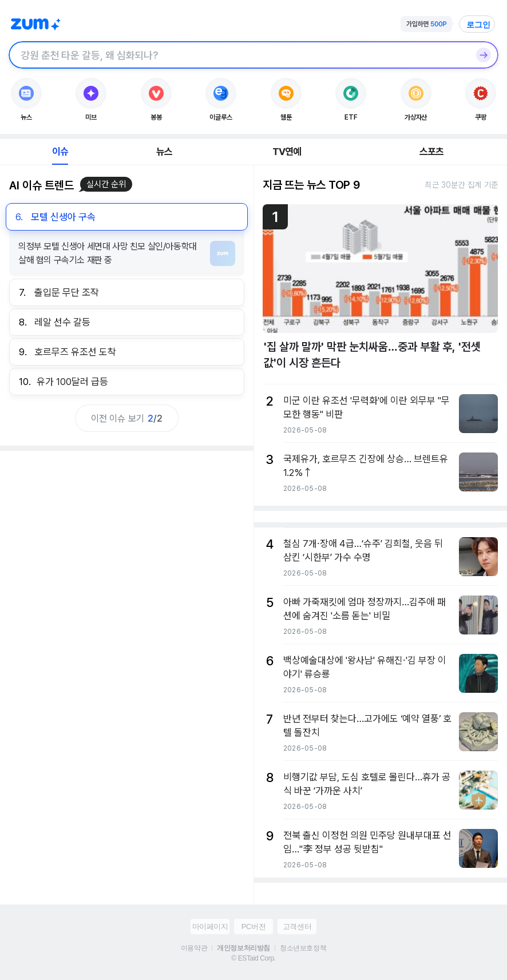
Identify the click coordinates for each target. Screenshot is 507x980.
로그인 (478, 25)
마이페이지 (210, 927)
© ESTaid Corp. (253, 958)
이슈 (60, 152)
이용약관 (194, 948)
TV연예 (287, 152)
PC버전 (254, 927)
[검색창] (239, 55)
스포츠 (432, 152)
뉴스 (164, 152)
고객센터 (297, 927)
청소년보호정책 (303, 948)
